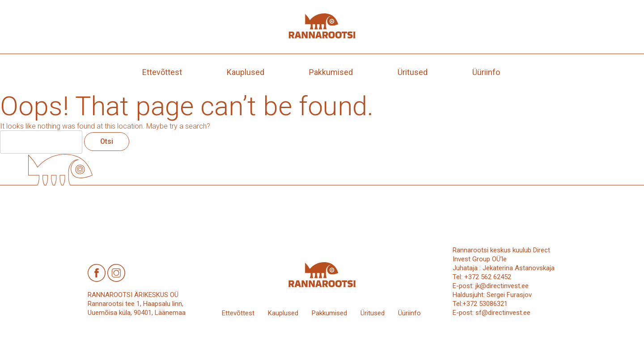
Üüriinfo (486, 72)
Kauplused (246, 72)
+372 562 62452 (488, 277)
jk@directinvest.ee (502, 286)
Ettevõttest (162, 72)
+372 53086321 (485, 304)
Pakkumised (331, 72)
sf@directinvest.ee (503, 313)
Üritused (413, 72)
